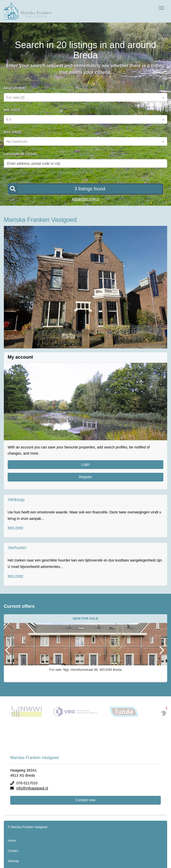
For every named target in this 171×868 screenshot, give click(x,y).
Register (85, 477)
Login (85, 464)
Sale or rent (15, 88)
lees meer (15, 528)
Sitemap (13, 861)
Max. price (13, 132)
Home (12, 841)
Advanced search (85, 199)
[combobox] (85, 97)
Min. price (12, 110)
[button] (85, 189)
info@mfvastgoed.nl (32, 788)
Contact (13, 851)
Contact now (86, 800)
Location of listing (21, 154)
